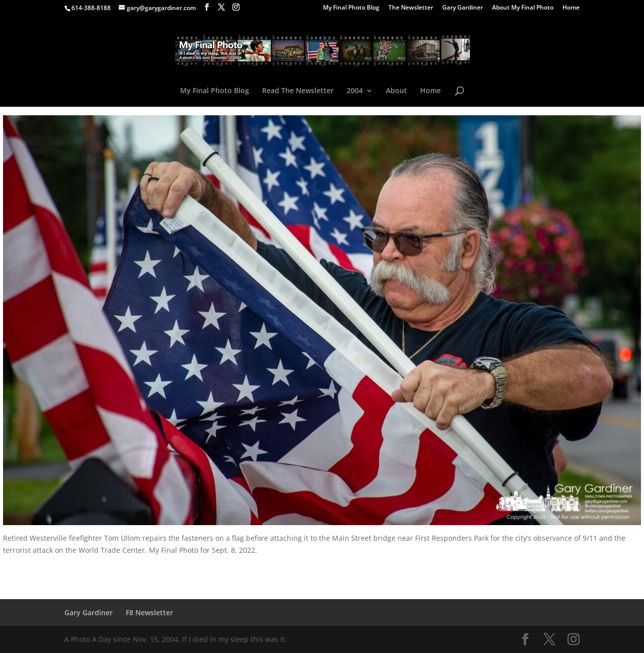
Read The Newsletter (298, 91)
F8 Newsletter (149, 612)
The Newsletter (411, 8)
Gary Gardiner (463, 8)
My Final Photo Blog (351, 8)
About (396, 91)
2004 (355, 91)
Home (571, 8)
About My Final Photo (523, 8)
